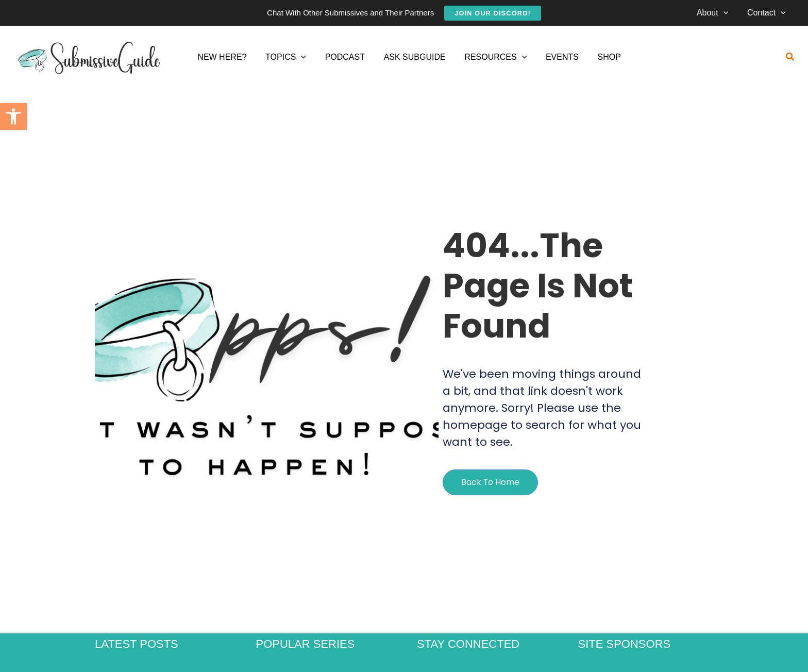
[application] (727, 13)
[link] (13, 116)
